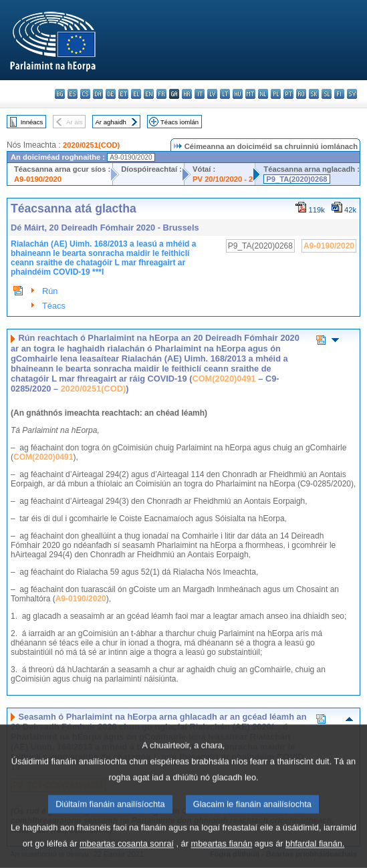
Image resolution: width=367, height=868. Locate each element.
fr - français (161, 94)
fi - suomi (339, 94)
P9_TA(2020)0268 (296, 179)
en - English (149, 94)
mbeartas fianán (222, 857)
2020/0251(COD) (91, 145)
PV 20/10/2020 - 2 (223, 179)
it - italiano (200, 94)
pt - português (288, 94)
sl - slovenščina (327, 94)
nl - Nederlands (263, 94)
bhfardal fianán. (315, 857)
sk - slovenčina (314, 94)
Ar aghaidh (110, 122)
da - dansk (98, 94)
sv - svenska (352, 94)
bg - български (60, 94)
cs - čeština (85, 94)
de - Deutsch (111, 94)
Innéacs (32, 122)
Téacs (54, 306)
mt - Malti (250, 94)
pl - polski (276, 94)
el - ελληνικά (136, 94)
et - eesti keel (123, 94)
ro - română (301, 94)
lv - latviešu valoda (212, 94)
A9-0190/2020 (38, 179)
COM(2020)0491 (224, 379)
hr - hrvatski (187, 94)
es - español (73, 94)
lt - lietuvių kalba (225, 94)
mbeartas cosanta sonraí (127, 857)
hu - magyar (238, 94)
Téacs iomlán (179, 122)
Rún (50, 291)
